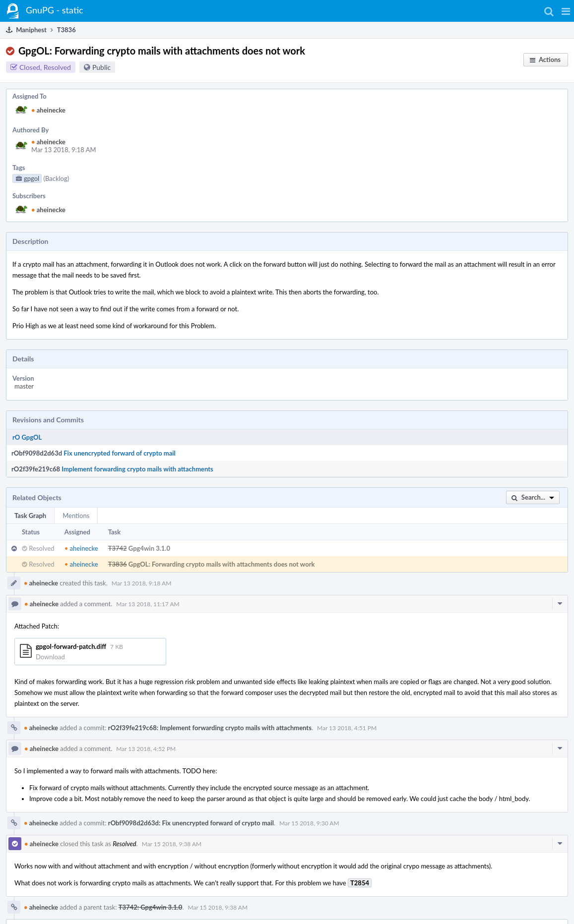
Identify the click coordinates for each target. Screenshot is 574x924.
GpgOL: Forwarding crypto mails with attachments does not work (222, 564)
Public (101, 67)
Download (50, 657)
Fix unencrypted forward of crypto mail (120, 453)
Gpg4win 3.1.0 (149, 548)
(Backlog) (56, 178)
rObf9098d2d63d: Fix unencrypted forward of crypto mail (191, 823)
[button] (566, 11)
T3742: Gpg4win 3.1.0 (151, 907)
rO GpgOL (27, 437)
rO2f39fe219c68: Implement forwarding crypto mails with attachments (210, 728)
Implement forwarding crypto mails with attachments (137, 469)
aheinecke (48, 110)
